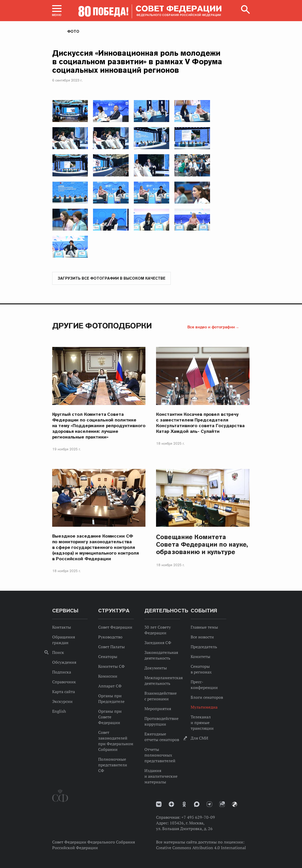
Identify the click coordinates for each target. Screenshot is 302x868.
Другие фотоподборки (102, 326)
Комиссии (108, 676)
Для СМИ (199, 738)
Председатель (204, 647)
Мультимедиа (204, 707)
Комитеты (200, 657)
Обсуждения (64, 662)
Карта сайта (64, 692)
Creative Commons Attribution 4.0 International (201, 848)
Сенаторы (108, 657)
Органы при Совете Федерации (110, 717)
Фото (73, 31)
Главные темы (204, 627)
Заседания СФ (158, 643)
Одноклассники (184, 805)
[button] (57, 11)
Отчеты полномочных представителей (160, 755)
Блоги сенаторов (207, 697)
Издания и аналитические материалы (161, 776)
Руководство (110, 637)
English (59, 711)
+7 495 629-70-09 (198, 817)
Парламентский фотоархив (235, 805)
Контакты (62, 627)
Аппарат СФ (110, 686)
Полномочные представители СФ (113, 765)
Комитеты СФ (111, 667)
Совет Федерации (115, 627)
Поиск (58, 653)
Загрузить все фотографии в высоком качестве (111, 279)
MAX (197, 804)
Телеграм (209, 804)
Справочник (64, 682)
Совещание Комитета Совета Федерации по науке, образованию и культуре (202, 545)
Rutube (222, 804)
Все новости (202, 637)
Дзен (171, 804)
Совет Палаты (111, 647)
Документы (156, 668)
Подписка (62, 672)
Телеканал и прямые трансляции (202, 723)
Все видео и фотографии (211, 327)
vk (159, 804)
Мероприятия (158, 709)
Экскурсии (62, 702)
